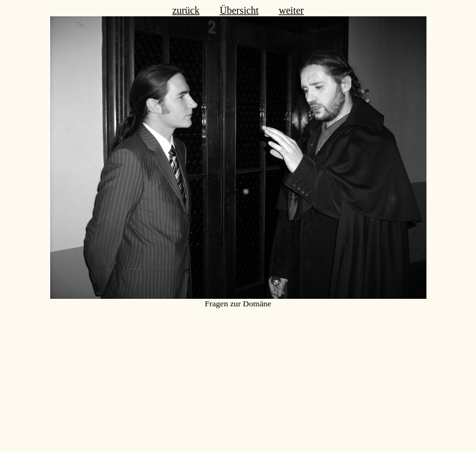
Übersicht (239, 10)
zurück (186, 10)
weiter (291, 10)
